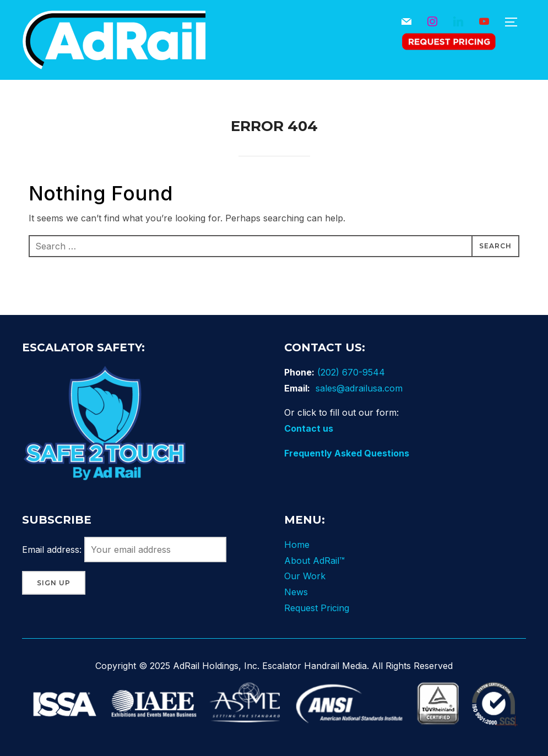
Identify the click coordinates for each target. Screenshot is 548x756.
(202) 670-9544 (351, 372)
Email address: (124, 550)
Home (297, 545)
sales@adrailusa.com (359, 388)
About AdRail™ (314, 561)
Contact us (309, 428)
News (296, 592)
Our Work (305, 576)
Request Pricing (317, 608)
